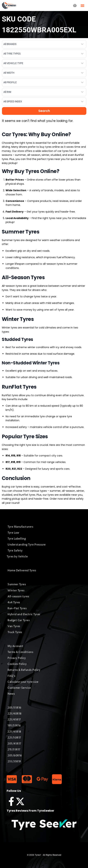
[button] (82, 6)
